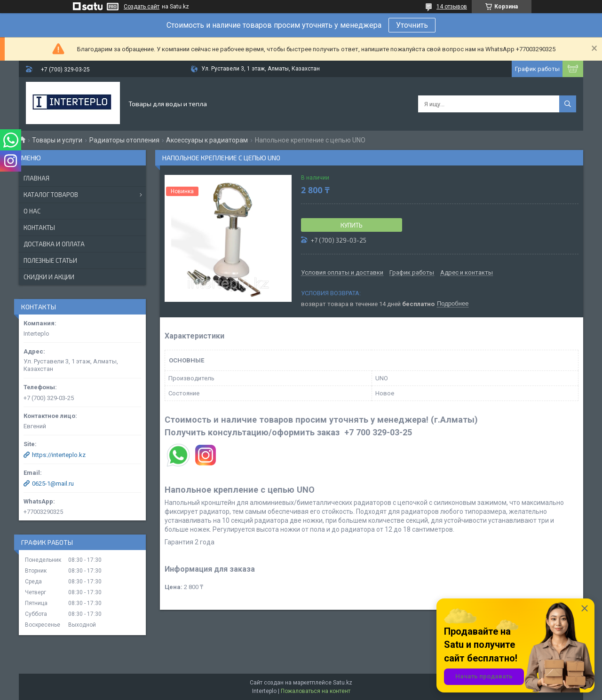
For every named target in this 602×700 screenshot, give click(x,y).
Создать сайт (142, 7)
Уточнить (412, 25)
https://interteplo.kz (59, 455)
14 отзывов (452, 7)
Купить (352, 225)
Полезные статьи (50, 260)
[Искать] (568, 104)
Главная (36, 178)
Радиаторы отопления (124, 140)
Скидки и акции (49, 277)
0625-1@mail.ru (53, 484)
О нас (32, 211)
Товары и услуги (57, 140)
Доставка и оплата (54, 244)
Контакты (39, 228)
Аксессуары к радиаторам (207, 140)
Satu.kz (343, 683)
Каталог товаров (51, 195)
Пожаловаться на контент (316, 691)
